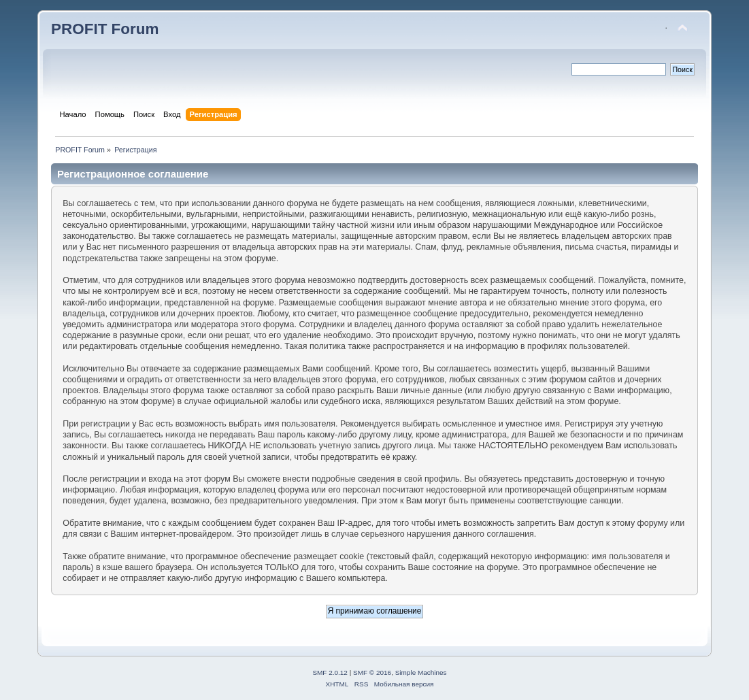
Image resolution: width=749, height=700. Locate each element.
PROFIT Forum (105, 29)
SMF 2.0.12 (330, 672)
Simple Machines (421, 672)
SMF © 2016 (372, 672)
